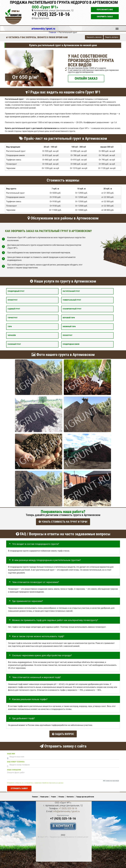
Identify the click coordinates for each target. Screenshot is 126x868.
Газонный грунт (14, 344)
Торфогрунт (13, 318)
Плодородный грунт (16, 291)
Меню (117, 28)
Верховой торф (69, 318)
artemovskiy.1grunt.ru (43, 29)
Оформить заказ (105, 17)
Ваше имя (11, 752)
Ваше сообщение (14, 769)
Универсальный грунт (72, 300)
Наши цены (44, 795)
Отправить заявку (19, 787)
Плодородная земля (71, 344)
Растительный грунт (71, 291)
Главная (35, 795)
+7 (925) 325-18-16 (51, 14)
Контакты (70, 795)
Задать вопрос (112, 37)
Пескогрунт (68, 335)
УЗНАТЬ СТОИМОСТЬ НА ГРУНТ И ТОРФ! (63, 522)
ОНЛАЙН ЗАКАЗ (86, 78)
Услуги (53, 795)
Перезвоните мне (105, 10)
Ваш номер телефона (16, 761)
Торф (10, 326)
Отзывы (61, 795)
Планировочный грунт (72, 309)
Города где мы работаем (85, 795)
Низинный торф (69, 326)
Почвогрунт (13, 300)
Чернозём (12, 335)
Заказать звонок (94, 37)
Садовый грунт (14, 309)
